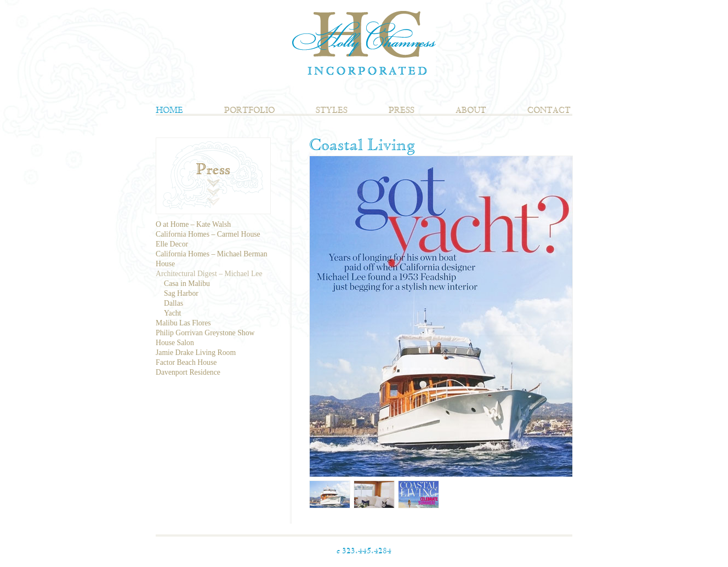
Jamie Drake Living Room (196, 353)
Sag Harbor (181, 293)
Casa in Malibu (187, 283)
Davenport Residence (188, 372)
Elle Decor (172, 244)
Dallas (174, 303)
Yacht (172, 313)
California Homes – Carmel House (208, 234)
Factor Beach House (186, 362)
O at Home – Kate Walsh (193, 224)
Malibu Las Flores (183, 323)
